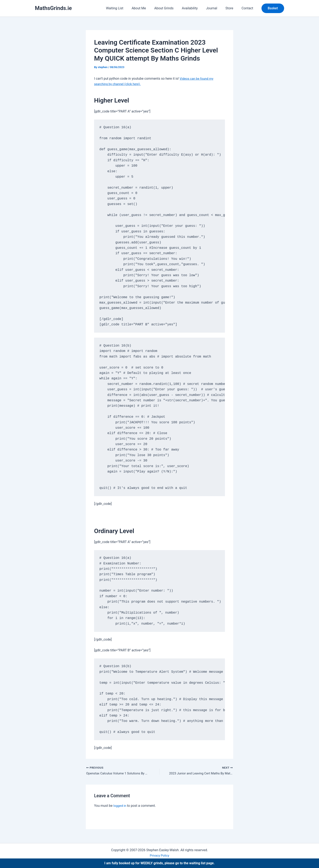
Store (232, 8)
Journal (216, 8)
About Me (148, 8)
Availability (196, 8)
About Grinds (171, 8)
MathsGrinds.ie (53, 8)
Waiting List (125, 8)
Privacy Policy (160, 855)
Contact (248, 8)
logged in (120, 806)
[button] (273, 8)
